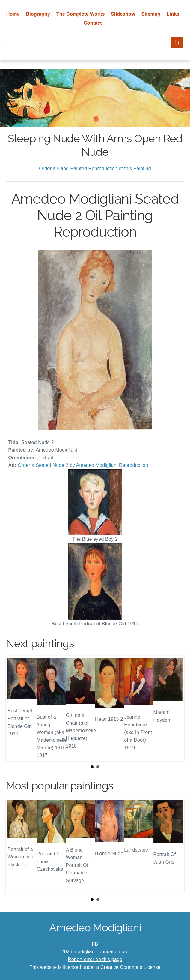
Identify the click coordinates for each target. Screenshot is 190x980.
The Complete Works (81, 14)
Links (173, 14)
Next (175, 708)
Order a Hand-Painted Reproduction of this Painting (95, 168)
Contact (93, 23)
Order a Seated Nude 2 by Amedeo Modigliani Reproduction (83, 465)
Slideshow (123, 14)
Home (13, 14)
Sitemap (151, 14)
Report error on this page (95, 959)
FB (95, 944)
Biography (38, 14)
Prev (15, 708)
